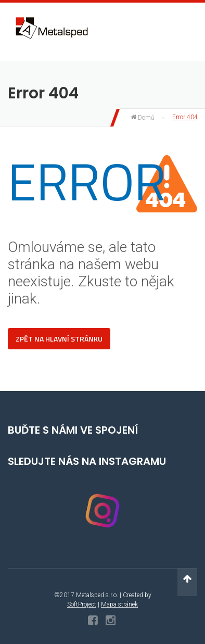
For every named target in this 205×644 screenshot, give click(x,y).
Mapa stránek (119, 604)
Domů (143, 118)
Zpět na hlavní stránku (59, 339)
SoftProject (82, 604)
